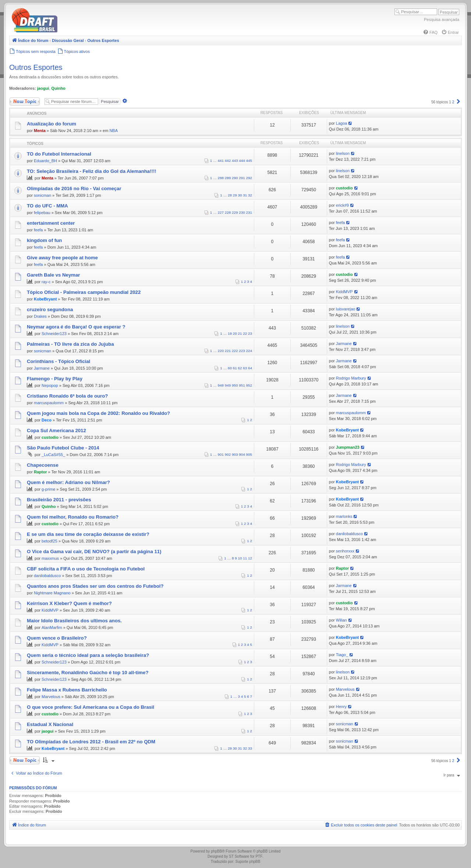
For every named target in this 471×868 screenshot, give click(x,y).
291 (242, 178)
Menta (40, 131)
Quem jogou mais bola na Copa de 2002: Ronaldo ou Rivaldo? (98, 413)
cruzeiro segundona (50, 310)
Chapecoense (43, 465)
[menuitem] (430, 32)
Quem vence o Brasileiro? (57, 638)
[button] (458, 102)
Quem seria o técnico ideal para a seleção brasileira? (88, 655)
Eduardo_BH (45, 161)
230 (242, 212)
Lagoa (342, 123)
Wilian (341, 620)
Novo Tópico (25, 102)
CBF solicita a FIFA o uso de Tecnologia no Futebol (86, 569)
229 (235, 212)
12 (250, 558)
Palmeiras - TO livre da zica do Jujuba (70, 344)
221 (228, 351)
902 (228, 454)
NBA (114, 131)
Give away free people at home (62, 258)
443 (235, 161)
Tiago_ (342, 655)
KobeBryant (45, 299)
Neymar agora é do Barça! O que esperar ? (76, 327)
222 (235, 351)
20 (235, 333)
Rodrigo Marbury (351, 378)
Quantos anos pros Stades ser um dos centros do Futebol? (95, 586)
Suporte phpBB (248, 862)
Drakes (40, 316)
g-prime (48, 489)
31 (245, 195)
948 (221, 385)
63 (245, 368)
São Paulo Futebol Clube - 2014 (63, 448)
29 (235, 195)
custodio (344, 188)
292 (249, 178)
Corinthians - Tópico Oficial (59, 361)
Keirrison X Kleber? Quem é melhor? (69, 603)
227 (221, 212)
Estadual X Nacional (50, 724)
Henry (341, 707)
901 (221, 454)
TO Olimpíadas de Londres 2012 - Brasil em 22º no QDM (91, 742)
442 (228, 161)
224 (249, 351)
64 (250, 368)
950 (235, 385)
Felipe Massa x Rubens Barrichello (67, 690)
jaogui (43, 88)
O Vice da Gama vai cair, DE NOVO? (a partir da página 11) (94, 552)
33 (250, 748)
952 (249, 385)
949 (228, 385)
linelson (343, 153)
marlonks (344, 516)
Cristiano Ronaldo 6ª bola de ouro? (67, 396)
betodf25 (49, 541)
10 (240, 558)
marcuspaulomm (49, 403)
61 (235, 368)
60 (230, 368)
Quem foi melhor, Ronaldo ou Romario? (73, 517)
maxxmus (50, 558)
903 (235, 454)
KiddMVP (344, 292)
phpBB (216, 851)
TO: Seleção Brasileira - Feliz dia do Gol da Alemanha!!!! (92, 171)
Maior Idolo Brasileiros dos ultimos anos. (74, 621)
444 (242, 161)
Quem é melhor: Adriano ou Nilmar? (68, 482)
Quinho (58, 88)
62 (240, 368)
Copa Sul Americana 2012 (56, 431)
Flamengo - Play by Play (55, 379)
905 (249, 454)
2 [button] (453, 102)
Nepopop (50, 385)
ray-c (46, 282)
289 (228, 178)
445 (249, 161)
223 (242, 351)
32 (250, 195)
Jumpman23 (348, 447)
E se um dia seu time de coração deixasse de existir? (88, 534)
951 (242, 385)
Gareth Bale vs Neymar (53, 275)
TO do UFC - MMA (47, 206)
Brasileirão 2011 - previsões (59, 500)
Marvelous (51, 697)
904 (242, 454)
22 (245, 333)
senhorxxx (345, 551)
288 (221, 178)
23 (250, 333)
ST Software (239, 856)
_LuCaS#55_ (53, 455)
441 (221, 161)
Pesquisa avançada (442, 19)
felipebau (42, 213)
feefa (38, 230)
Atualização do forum (52, 124)
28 (230, 195)
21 (240, 333)
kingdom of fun (44, 240)
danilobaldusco (349, 534)
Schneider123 (54, 334)
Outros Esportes (36, 67)
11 (245, 558)
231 (249, 212)
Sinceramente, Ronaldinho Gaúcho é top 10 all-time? (88, 673)
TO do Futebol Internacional (59, 154)
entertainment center (51, 223)
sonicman (43, 195)
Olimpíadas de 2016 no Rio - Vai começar (74, 188)
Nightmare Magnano (52, 593)
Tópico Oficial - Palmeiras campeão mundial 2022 (84, 292)
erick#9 (342, 205)
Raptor (40, 472)
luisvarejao (346, 309)
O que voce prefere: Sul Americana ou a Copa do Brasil (91, 707)
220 (221, 351)
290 (235, 178)
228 (228, 212)
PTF (259, 856)
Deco (47, 420)
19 (230, 333)
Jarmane (344, 344)
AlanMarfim (52, 627)
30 (240, 195)
